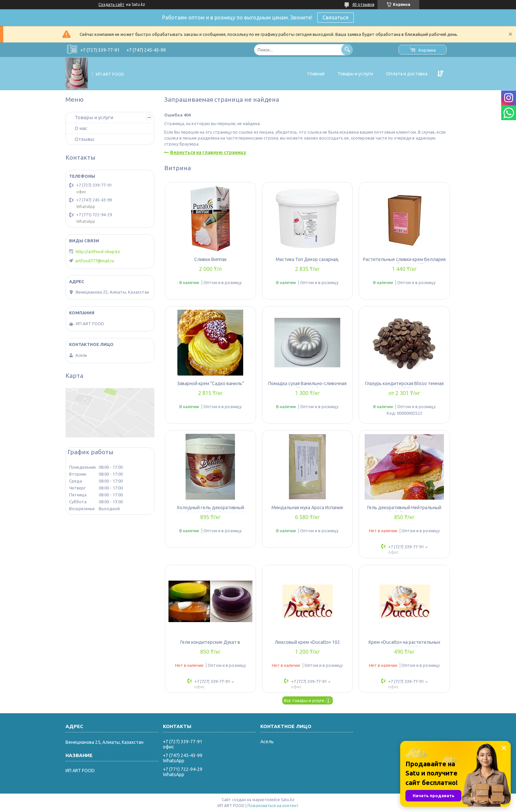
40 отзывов (363, 4)
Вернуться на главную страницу (208, 152)
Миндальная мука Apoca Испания (307, 508)
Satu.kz (288, 800)
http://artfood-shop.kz (98, 251)
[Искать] (347, 50)
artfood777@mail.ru (95, 261)
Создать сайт (111, 4)
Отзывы (84, 139)
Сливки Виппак (210, 259)
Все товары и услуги (304, 700)
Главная (316, 74)
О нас (81, 128)
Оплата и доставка (407, 74)
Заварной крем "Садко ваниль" (210, 383)
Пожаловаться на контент (273, 806)
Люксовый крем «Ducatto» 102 (307, 642)
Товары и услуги (355, 74)
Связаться (335, 17)
